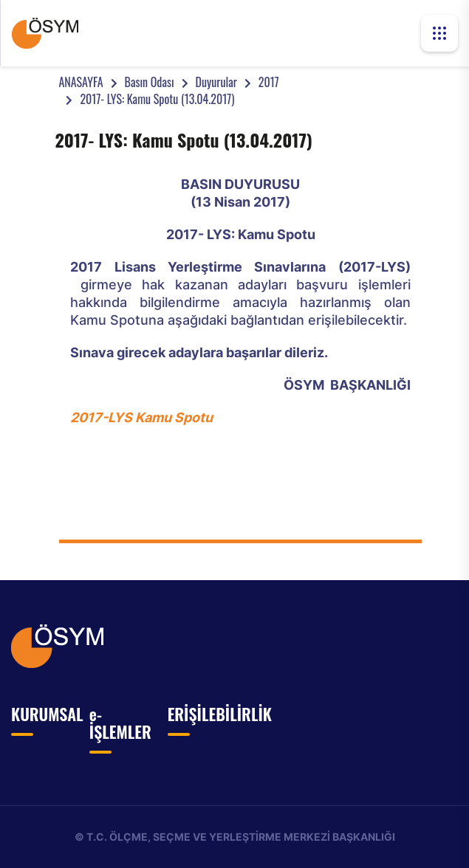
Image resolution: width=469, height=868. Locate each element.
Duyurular (216, 82)
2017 (269, 82)
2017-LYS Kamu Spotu (141, 417)
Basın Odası (150, 82)
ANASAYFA (81, 82)
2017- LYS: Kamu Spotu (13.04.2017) (157, 99)
